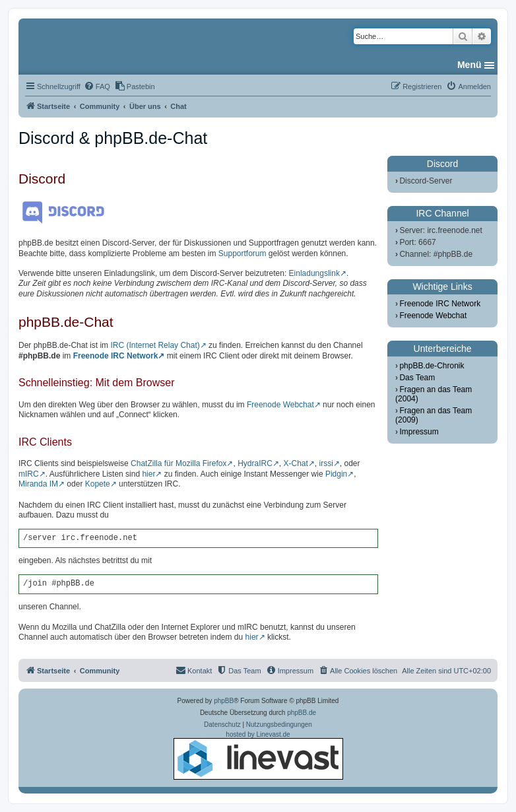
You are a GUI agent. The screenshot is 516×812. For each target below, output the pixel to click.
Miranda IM (38, 484)
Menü (469, 65)
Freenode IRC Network (116, 356)
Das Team (417, 378)
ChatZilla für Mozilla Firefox (178, 463)
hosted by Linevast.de (258, 755)
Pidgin (336, 474)
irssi (326, 463)
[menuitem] (97, 86)
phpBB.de (302, 713)
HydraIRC (255, 463)
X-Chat (295, 463)
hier (148, 474)
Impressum (419, 432)
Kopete (98, 484)
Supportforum (242, 254)
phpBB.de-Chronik (432, 366)
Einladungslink (314, 273)
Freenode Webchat (280, 405)
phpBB (224, 701)
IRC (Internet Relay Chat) (155, 345)
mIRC (29, 474)
